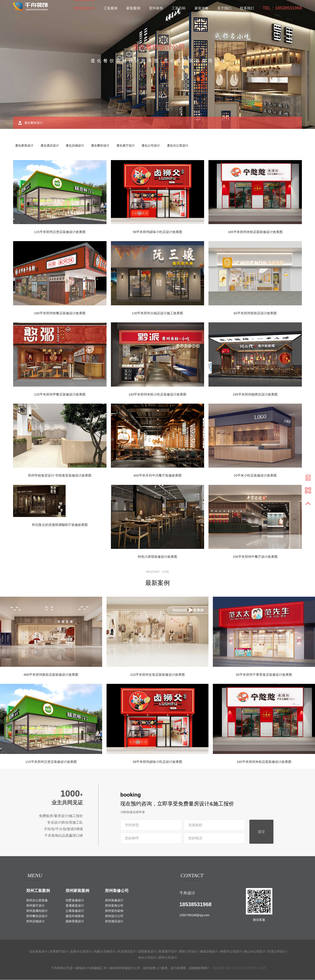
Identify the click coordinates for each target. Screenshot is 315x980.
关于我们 (224, 8)
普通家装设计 (75, 906)
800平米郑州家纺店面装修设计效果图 (51, 675)
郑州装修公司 (84, 8)
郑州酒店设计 (114, 921)
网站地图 (219, 968)
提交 (261, 832)
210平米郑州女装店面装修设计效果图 (157, 675)
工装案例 (110, 8)
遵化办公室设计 (181, 146)
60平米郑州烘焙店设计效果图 (255, 313)
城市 (263, 968)
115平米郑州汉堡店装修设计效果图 (60, 232)
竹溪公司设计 (277, 952)
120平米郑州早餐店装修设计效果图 (60, 395)
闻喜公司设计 (188, 952)
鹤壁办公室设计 (231, 952)
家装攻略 (201, 8)
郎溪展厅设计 (168, 952)
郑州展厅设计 (35, 906)
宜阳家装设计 (147, 952)
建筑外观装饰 (75, 916)
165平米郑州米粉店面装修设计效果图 (255, 232)
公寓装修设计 (75, 911)
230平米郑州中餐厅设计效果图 (255, 557)
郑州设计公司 (114, 916)
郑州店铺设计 (35, 921)
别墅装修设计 (75, 900)
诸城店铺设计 (209, 952)
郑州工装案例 (38, 891)
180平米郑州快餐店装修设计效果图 (60, 313)
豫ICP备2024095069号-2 (243, 968)
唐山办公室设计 (255, 952)
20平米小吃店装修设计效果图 (255, 476)
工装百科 (179, 8)
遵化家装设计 (24, 146)
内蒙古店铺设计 (105, 952)
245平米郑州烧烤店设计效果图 (255, 395)
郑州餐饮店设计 (37, 916)
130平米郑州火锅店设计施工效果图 (157, 313)
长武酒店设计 (127, 952)
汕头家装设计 (38, 952)
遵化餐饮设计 (102, 146)
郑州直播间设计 (37, 911)
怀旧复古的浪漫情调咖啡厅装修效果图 (60, 525)
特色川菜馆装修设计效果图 (157, 557)
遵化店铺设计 (76, 146)
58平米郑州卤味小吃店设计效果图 (158, 232)
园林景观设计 (75, 921)
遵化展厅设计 (128, 146)
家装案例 (133, 8)
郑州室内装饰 (114, 911)
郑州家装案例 (77, 891)
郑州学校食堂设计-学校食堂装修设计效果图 (60, 476)
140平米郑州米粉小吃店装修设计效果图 (157, 395)
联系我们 (247, 8)
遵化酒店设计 (50, 146)
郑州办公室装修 (37, 900)
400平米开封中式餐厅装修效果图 (157, 476)
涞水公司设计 (147, 958)
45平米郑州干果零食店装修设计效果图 (264, 675)
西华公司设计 (168, 958)
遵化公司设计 (153, 146)
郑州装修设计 (114, 900)
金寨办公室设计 (81, 952)
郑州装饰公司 (114, 906)
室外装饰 (156, 8)
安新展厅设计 (59, 952)
